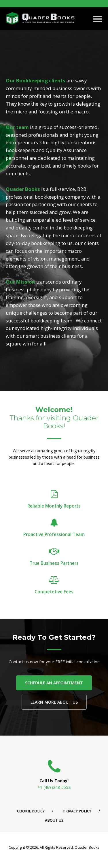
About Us (54, 820)
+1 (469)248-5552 (54, 787)
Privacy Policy (77, 811)
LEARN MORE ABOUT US (54, 702)
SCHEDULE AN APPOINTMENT (54, 683)
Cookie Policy (31, 811)
